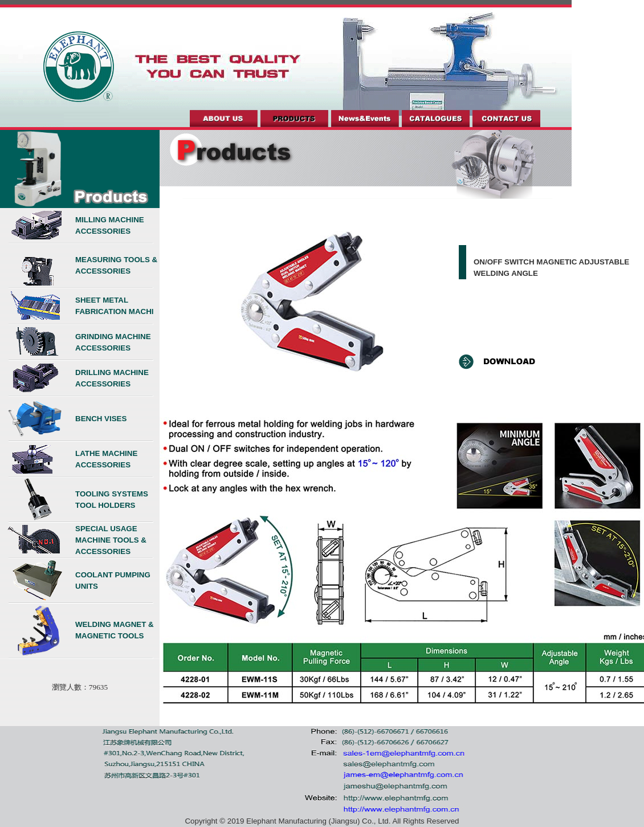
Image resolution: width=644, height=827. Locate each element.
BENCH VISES (101, 419)
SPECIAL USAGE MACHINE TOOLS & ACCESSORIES (111, 540)
